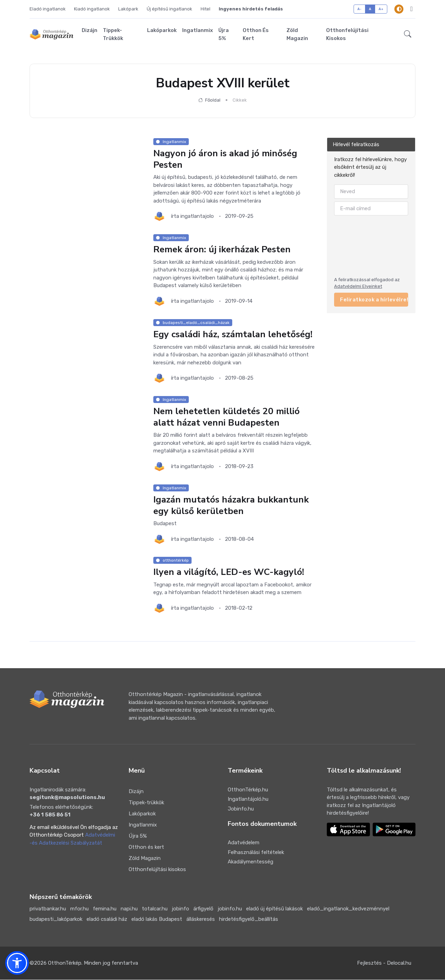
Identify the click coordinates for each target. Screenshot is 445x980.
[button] (408, 34)
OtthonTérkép (65, 964)
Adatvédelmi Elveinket (358, 287)
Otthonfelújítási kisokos (347, 35)
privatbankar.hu (48, 909)
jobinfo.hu (230, 909)
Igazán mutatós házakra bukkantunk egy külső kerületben (231, 506)
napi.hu (129, 909)
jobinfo (180, 909)
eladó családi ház (107, 920)
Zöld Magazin (297, 35)
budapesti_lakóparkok (56, 920)
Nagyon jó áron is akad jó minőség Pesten (225, 159)
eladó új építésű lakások (274, 909)
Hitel (205, 9)
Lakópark (128, 9)
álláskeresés (201, 920)
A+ (381, 9)
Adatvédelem (244, 843)
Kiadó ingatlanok (92, 9)
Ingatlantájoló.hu (248, 799)
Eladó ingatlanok (48, 9)
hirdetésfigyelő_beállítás (249, 920)
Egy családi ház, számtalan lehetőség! (233, 335)
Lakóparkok (162, 31)
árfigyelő (203, 909)
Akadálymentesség (250, 862)
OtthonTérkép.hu (248, 790)
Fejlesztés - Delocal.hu (384, 964)
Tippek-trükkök (113, 35)
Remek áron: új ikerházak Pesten (222, 250)
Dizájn (90, 31)
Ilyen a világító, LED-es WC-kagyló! (229, 573)
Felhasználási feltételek (256, 853)
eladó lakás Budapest (157, 920)
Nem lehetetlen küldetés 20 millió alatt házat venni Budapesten (226, 417)
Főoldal (209, 100)
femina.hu (105, 909)
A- (360, 9)
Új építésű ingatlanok (169, 9)
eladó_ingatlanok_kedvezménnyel (348, 909)
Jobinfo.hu (241, 809)
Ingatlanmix (197, 31)
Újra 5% (224, 35)
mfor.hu (79, 909)
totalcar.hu (155, 909)
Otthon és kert (256, 35)
